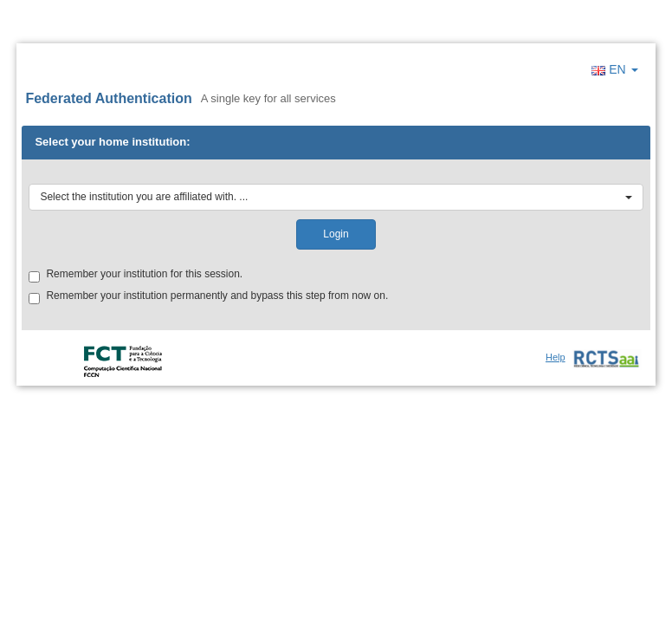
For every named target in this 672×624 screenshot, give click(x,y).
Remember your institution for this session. (136, 275)
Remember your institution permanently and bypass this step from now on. (208, 297)
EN (614, 69)
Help (556, 357)
